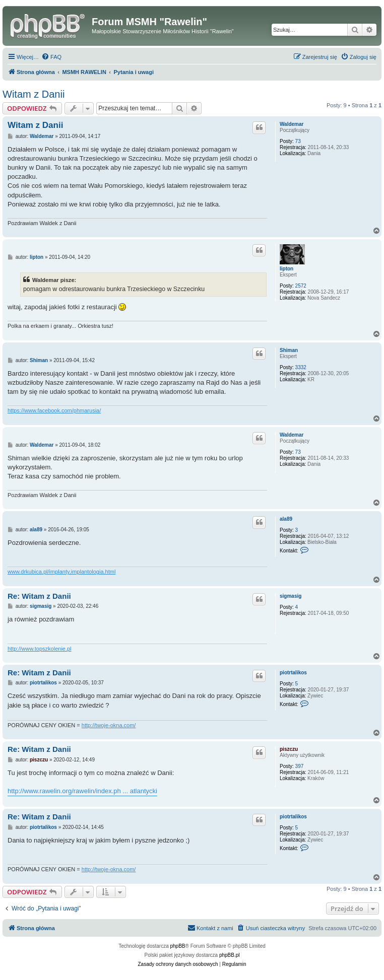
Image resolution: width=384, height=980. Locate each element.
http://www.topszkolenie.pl (40, 649)
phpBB (178, 946)
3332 (301, 367)
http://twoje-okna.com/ (109, 725)
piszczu (289, 749)
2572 (301, 286)
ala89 (286, 519)
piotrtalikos (293, 673)
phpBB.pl (230, 955)
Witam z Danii (34, 94)
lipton (286, 269)
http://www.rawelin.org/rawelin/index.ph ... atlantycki (82, 791)
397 (300, 766)
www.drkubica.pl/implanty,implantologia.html (61, 572)
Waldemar (292, 124)
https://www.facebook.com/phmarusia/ (54, 410)
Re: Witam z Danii (39, 596)
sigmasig (291, 596)
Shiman (289, 350)
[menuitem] (51, 57)
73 (298, 141)
